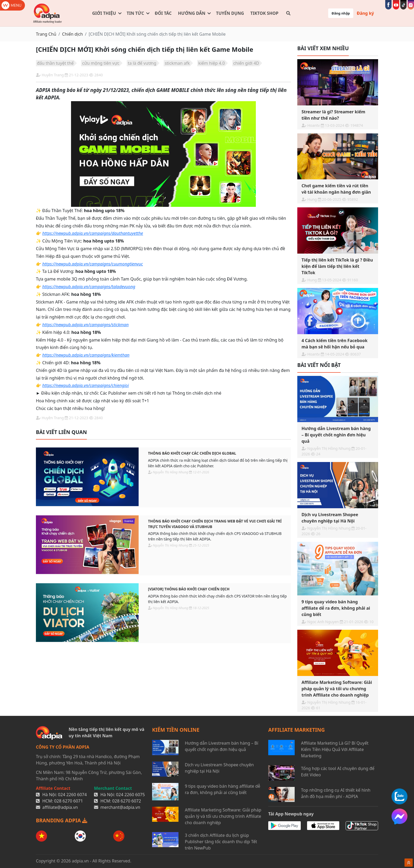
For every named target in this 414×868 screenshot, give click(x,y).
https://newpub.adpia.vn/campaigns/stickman (85, 325)
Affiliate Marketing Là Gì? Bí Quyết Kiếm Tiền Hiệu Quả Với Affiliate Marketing (335, 749)
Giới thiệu (104, 13)
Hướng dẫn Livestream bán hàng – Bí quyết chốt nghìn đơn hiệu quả (222, 746)
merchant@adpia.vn (120, 807)
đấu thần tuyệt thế (55, 63)
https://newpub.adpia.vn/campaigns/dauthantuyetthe (93, 233)
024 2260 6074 (72, 795)
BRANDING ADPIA (62, 820)
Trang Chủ (46, 34)
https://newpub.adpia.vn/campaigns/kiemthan (86, 355)
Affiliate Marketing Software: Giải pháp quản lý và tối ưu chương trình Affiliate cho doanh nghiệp (223, 816)
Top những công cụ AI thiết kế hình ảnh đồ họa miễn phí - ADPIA (336, 793)
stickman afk (177, 63)
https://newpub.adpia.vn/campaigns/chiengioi (86, 385)
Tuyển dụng (230, 13)
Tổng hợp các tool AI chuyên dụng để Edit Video (338, 772)
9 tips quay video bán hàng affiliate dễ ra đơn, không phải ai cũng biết (223, 789)
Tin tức (135, 13)
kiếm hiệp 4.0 (211, 63)
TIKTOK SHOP (264, 13)
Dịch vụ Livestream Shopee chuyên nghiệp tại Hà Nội (219, 768)
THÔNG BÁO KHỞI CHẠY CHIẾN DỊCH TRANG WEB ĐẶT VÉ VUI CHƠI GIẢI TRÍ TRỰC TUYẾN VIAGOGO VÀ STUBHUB (215, 524)
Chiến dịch (72, 34)
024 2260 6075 (131, 795)
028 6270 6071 (69, 801)
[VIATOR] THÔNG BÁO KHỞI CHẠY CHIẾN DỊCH (189, 589)
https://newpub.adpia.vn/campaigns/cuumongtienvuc (93, 264)
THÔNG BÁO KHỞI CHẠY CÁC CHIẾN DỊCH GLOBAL (192, 453)
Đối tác (163, 13)
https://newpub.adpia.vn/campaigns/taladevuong (89, 287)
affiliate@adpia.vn (60, 807)
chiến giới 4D (246, 63)
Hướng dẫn (192, 13)
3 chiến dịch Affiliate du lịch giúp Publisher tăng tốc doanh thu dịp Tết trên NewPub (221, 842)
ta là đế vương (142, 63)
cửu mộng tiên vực (101, 63)
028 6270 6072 (127, 801)
